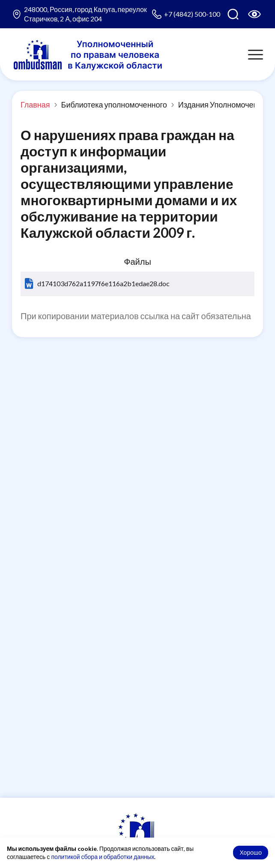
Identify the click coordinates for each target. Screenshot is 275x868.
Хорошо (251, 852)
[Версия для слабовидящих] (254, 14)
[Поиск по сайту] (233, 14)
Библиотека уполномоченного (114, 105)
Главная (35, 105)
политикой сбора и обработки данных (103, 857)
